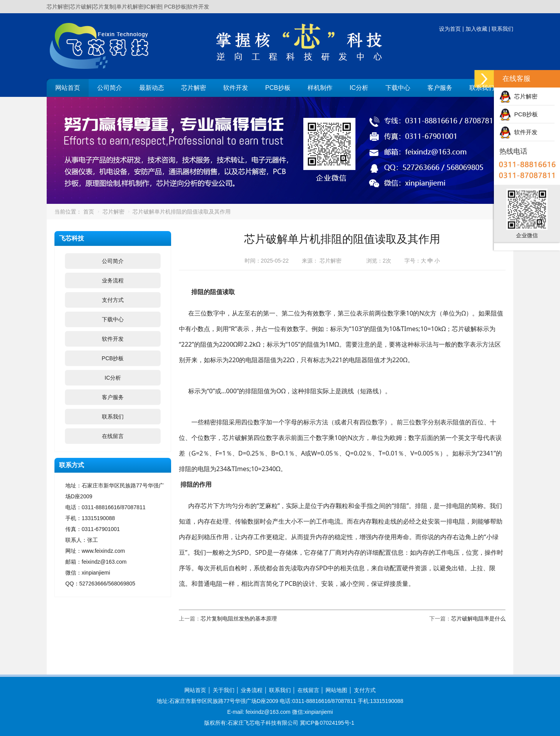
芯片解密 (194, 88)
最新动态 (152, 88)
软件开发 (236, 88)
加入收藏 (476, 29)
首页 (89, 212)
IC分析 (359, 88)
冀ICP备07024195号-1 (327, 723)
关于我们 (224, 690)
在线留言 (113, 436)
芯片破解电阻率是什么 (478, 619)
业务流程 (113, 280)
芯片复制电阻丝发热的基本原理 (239, 619)
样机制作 (320, 88)
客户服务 (440, 88)
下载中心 (398, 88)
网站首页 (68, 88)
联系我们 (502, 29)
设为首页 (450, 29)
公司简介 (110, 88)
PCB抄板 (278, 88)
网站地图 (336, 690)
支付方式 (113, 300)
